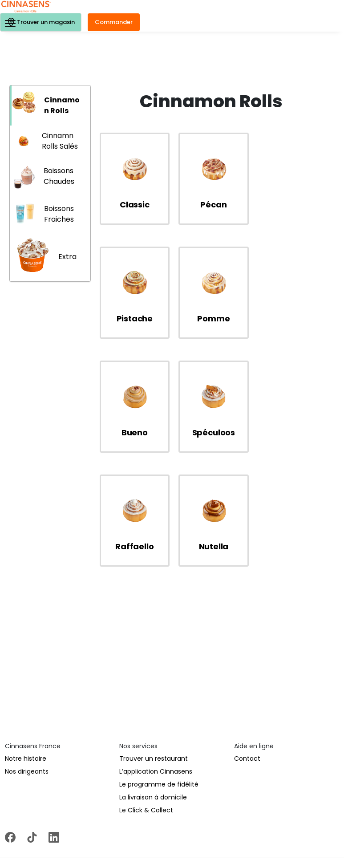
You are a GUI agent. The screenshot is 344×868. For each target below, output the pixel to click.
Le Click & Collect (146, 696)
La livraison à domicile (153, 683)
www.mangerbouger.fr (277, 859)
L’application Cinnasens (156, 657)
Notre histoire (26, 645)
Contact (247, 645)
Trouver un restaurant (154, 645)
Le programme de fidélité (159, 670)
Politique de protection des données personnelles (114, 830)
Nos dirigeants (27, 657)
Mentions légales (23, 830)
